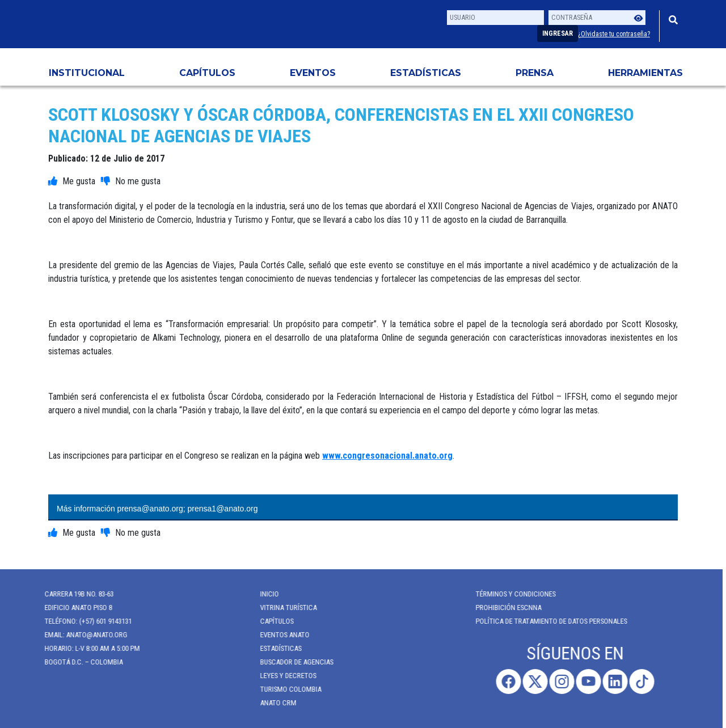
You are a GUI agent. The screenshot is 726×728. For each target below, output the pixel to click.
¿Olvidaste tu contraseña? (614, 34)
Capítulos (207, 73)
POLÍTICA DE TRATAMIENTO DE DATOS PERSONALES (547, 621)
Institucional (87, 73)
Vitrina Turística (284, 608)
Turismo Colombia (286, 689)
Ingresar (558, 33)
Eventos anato (280, 635)
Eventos (313, 73)
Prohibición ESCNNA (504, 608)
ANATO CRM (274, 703)
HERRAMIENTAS (645, 73)
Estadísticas (426, 73)
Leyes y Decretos (284, 676)
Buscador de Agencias (292, 662)
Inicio (265, 594)
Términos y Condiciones (511, 594)
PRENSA (535, 73)
